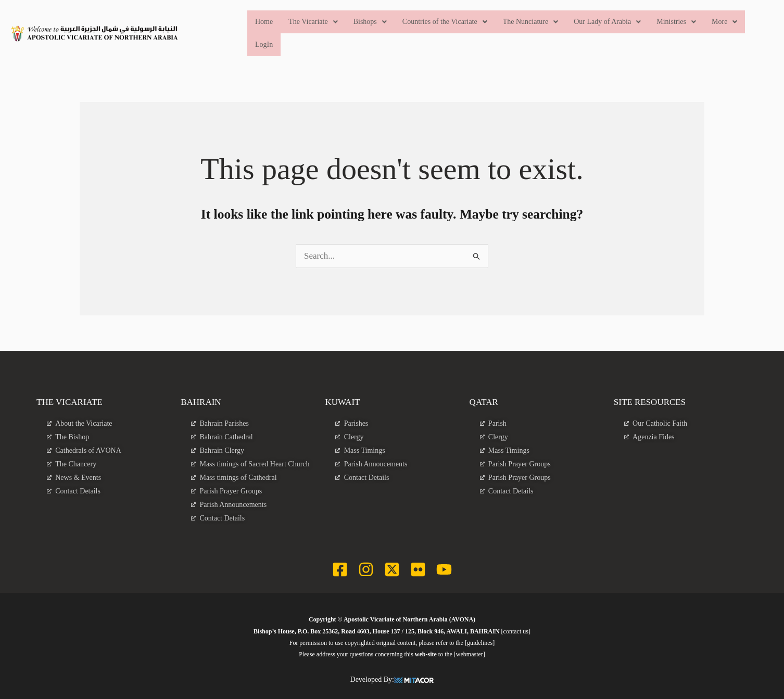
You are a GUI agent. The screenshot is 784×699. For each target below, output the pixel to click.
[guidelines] (480, 643)
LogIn (264, 45)
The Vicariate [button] (313, 22)
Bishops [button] (370, 22)
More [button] (724, 22)
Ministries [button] (677, 22)
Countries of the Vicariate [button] (445, 22)
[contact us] (516, 631)
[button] (313, 22)
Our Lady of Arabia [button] (608, 22)
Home (264, 22)
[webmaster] (470, 654)
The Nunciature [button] (530, 22)
